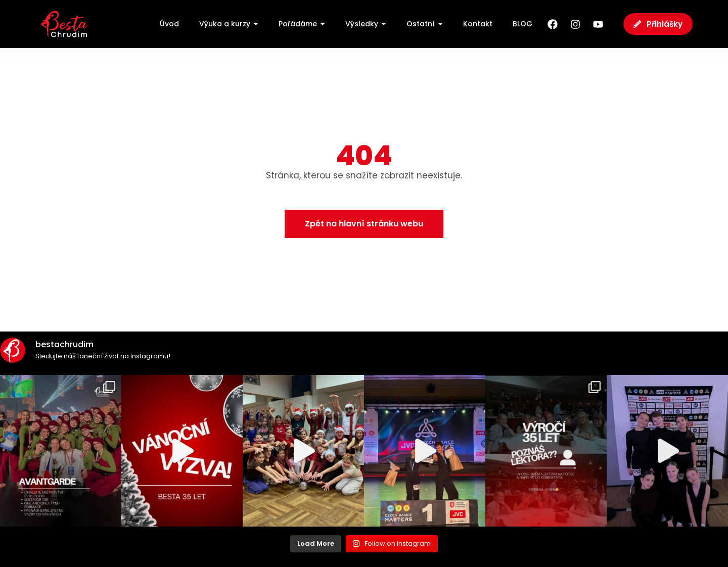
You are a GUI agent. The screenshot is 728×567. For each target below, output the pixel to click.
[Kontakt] (478, 24)
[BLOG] (522, 24)
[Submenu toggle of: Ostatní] (440, 24)
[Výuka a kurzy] (229, 24)
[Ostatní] (425, 24)
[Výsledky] (366, 24)
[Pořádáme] (302, 24)
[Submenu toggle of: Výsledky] (384, 24)
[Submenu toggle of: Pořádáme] (323, 24)
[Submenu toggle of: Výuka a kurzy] (256, 24)
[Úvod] (169, 24)
